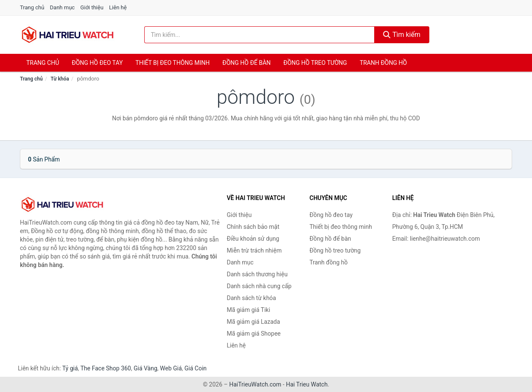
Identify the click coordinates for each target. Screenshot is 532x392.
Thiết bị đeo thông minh (172, 63)
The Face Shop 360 (105, 368)
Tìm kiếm (402, 35)
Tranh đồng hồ (383, 63)
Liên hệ (118, 7)
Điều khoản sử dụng (253, 239)
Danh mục (63, 7)
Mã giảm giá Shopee (254, 334)
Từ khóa (60, 79)
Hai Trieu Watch (307, 384)
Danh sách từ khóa (252, 298)
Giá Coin (196, 368)
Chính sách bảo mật (253, 227)
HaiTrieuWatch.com (255, 384)
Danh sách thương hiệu (257, 274)
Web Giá (171, 368)
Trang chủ (32, 7)
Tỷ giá (70, 368)
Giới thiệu (92, 7)
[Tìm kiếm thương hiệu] (260, 35)
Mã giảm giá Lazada (254, 322)
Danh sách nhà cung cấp (259, 286)
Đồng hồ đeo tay (97, 63)
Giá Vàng (146, 368)
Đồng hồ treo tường (315, 63)
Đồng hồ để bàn (246, 63)
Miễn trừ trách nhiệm (254, 250)
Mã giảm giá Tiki (249, 310)
